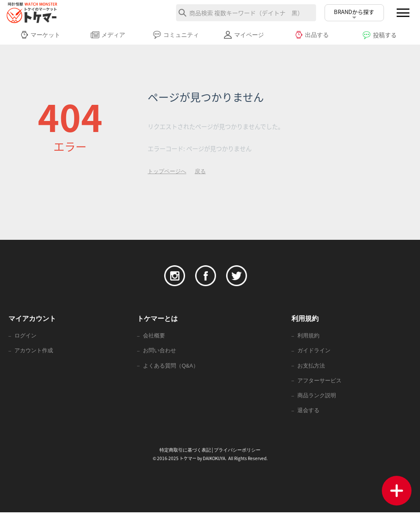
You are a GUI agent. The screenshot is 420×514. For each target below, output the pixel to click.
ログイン (25, 336)
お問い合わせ (160, 351)
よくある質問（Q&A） (171, 367)
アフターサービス (319, 382)
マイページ (244, 35)
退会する (308, 412)
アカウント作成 (34, 351)
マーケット (40, 35)
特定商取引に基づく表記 (185, 452)
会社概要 (154, 336)
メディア (108, 35)
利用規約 (308, 336)
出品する (312, 35)
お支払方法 (311, 367)
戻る (200, 171)
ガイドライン (314, 351)
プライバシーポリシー (237, 452)
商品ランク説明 (317, 397)
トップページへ (167, 171)
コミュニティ (176, 35)
